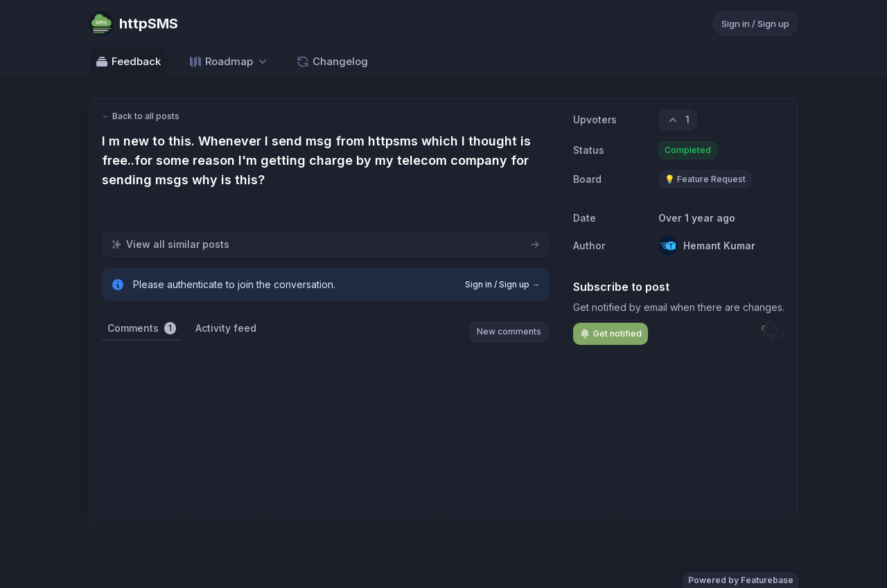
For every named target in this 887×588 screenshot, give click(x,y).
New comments (509, 331)
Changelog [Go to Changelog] (332, 62)
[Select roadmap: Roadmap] (229, 61)
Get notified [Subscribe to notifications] (611, 334)
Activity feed (226, 328)
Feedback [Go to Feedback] (128, 62)
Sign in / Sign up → (502, 284)
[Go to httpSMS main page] (133, 24)
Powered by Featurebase (741, 580)
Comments (142, 328)
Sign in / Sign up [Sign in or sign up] (755, 24)
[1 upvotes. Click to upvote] (678, 120)
